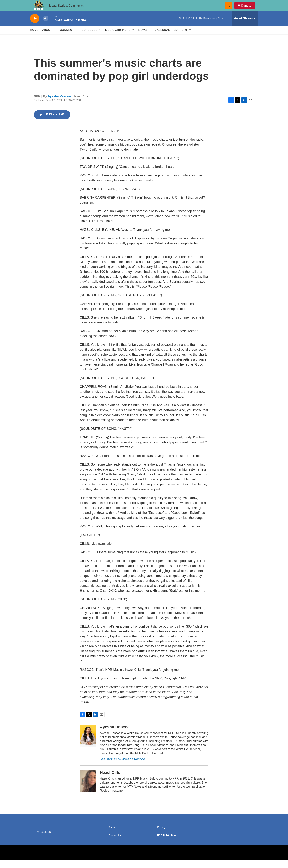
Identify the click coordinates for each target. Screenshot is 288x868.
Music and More (118, 38)
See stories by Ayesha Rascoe (123, 767)
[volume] (46, 27)
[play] (35, 27)
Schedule (89, 38)
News (143, 38)
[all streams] (245, 27)
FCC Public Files (167, 844)
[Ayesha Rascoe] (88, 744)
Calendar (162, 38)
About (47, 38)
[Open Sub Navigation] (55, 38)
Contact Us (115, 844)
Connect (67, 38)
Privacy (161, 835)
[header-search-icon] (230, 10)
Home (34, 38)
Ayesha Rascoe (59, 105)
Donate (249, 10)
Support (181, 38)
